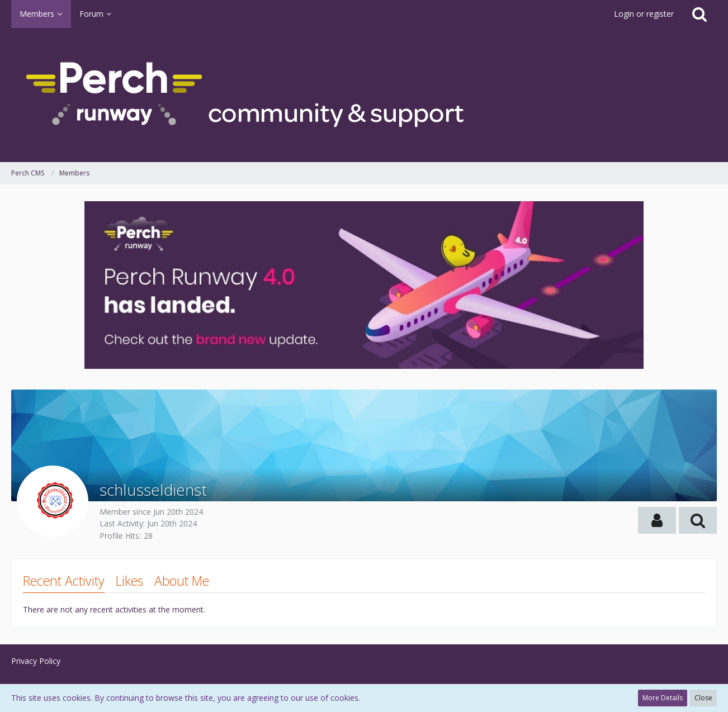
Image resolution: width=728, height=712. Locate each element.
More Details (663, 698)
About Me (182, 581)
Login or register (644, 14)
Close (703, 698)
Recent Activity (64, 581)
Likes (129, 581)
